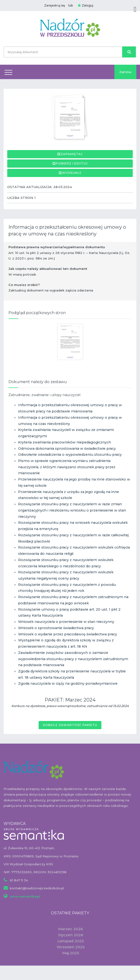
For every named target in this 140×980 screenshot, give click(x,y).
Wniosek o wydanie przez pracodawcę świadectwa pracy (68, 634)
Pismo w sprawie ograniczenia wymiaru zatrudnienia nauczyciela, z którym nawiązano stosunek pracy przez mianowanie (67, 467)
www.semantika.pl (25, 896)
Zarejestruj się (55, 5)
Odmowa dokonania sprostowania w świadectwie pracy (67, 449)
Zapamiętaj (72, 154)
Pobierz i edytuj (72, 163)
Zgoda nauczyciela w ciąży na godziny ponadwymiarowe (68, 683)
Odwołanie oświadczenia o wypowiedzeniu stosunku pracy (70, 455)
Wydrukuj (72, 173)
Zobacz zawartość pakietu (70, 725)
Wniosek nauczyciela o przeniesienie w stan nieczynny (66, 622)
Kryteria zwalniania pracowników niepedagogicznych (65, 442)
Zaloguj (86, 5)
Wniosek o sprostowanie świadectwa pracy (56, 628)
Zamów (125, 72)
